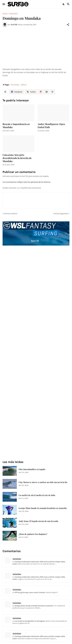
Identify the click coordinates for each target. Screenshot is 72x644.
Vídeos (24, 85)
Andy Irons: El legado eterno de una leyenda (38, 521)
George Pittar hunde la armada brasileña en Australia (43, 508)
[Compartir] (68, 25)
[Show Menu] (4, 4)
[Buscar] (69, 4)
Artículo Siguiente (61, 214)
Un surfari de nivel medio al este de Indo (37, 495)
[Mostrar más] (52, 92)
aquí (18, 188)
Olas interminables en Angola (32, 469)
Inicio (5, 14)
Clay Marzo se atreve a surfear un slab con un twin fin (43, 482)
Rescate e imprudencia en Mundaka (16, 126)
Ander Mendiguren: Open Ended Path (51, 126)
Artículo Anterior (11, 214)
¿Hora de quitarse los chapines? (33, 534)
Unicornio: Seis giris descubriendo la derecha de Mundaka (17, 158)
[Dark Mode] (64, 4)
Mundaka (14, 14)
